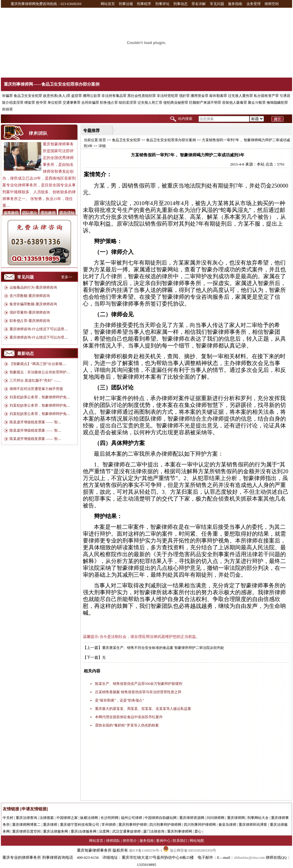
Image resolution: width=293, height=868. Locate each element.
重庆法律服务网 (56, 831)
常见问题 (217, 4)
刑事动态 (180, 4)
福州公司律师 (132, 818)
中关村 (8, 818)
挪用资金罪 (199, 96)
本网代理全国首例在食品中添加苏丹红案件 (129, 717)
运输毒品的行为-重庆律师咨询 (33, 287)
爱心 (198, 831)
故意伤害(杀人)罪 (57, 96)
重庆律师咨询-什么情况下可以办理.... (39, 337)
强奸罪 (184, 96)
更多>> (67, 277)
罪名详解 (199, 4)
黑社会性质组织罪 (142, 96)
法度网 (104, 831)
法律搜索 (47, 818)
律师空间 (272, 4)
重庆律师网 (236, 818)
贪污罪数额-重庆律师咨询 (30, 296)
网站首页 (108, 4)
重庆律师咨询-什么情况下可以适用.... (39, 329)
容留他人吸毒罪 (235, 103)
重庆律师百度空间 (26, 831)
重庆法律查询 (26, 818)
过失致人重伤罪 (240, 96)
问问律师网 (216, 818)
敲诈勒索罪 (218, 96)
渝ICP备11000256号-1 (145, 850)
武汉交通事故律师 (126, 831)
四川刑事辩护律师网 (165, 825)
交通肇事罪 (72, 103)
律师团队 (113, 841)
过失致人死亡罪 (150, 103)
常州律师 (109, 825)
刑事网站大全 (258, 818)
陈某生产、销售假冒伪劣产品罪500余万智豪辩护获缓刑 (139, 684)
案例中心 (163, 841)
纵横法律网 (89, 818)
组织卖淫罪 (128, 103)
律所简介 (130, 841)
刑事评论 (162, 4)
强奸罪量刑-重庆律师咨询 (30, 312)
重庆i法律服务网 (84, 831)
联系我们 (180, 841)
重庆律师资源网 (192, 818)
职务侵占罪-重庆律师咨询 (30, 321)
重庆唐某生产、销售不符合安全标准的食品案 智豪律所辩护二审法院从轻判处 (163, 648)
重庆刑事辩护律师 (133, 825)
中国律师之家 (67, 818)
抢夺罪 (41, 103)
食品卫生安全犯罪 (28, 96)
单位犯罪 (55, 103)
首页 (102, 140)
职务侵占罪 (109, 103)
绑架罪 (30, 103)
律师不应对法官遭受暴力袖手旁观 (36, 389)
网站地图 (197, 841)
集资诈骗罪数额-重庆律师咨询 (33, 304)
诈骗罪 (7, 96)
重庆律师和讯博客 (253, 825)
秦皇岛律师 (227, 825)
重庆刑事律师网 (180, 831)
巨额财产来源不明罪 (205, 103)
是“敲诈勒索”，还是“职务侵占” (119, 700)
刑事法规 (126, 4)
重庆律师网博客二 (26, 825)
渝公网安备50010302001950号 (190, 850)
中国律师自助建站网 (161, 818)
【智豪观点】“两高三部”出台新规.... (38, 364)
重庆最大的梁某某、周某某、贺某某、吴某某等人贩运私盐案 (143, 709)
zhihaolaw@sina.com (249, 858)
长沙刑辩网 (110, 818)
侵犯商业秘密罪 (176, 103)
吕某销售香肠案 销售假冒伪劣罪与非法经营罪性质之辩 (138, 692)
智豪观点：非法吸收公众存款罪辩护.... (40, 372)
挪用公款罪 (92, 96)
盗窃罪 (77, 96)
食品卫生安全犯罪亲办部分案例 (171, 140)
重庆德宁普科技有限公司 (80, 825)
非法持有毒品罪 (114, 96)
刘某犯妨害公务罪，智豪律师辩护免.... (40, 397)
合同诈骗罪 (90, 103)
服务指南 (235, 4)
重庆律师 (50, 825)
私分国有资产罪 (266, 96)
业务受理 (254, 4)
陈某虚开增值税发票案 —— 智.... (35, 422)
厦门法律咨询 (154, 831)
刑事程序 (144, 4)
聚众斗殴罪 (257, 103)
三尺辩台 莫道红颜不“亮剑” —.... (35, 380)
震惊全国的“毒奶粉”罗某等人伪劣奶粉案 (127, 725)
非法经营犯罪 (167, 96)
